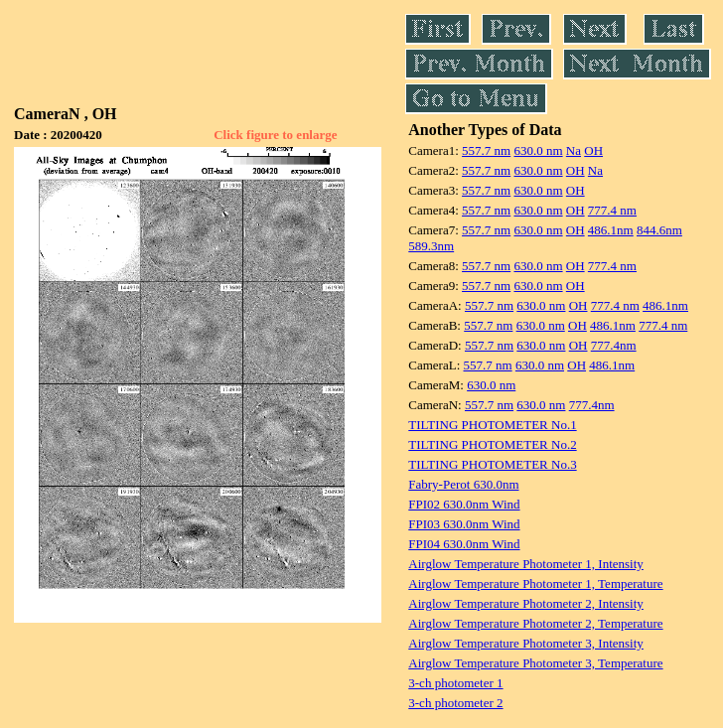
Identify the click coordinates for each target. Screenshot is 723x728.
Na (574, 150)
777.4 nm (612, 210)
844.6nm (659, 230)
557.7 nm (486, 150)
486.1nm (611, 230)
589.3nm (431, 246)
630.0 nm (538, 150)
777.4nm (614, 345)
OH (593, 150)
